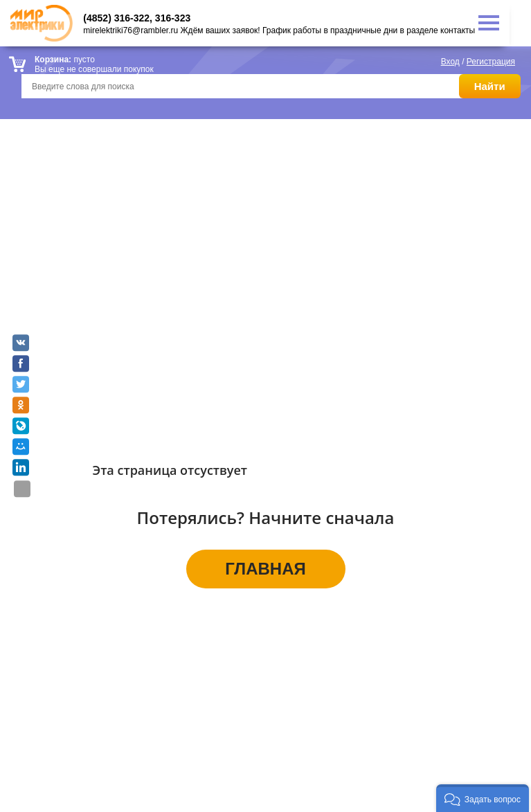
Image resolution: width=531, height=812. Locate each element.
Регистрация (491, 62)
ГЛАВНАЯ (265, 569)
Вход (450, 62)
